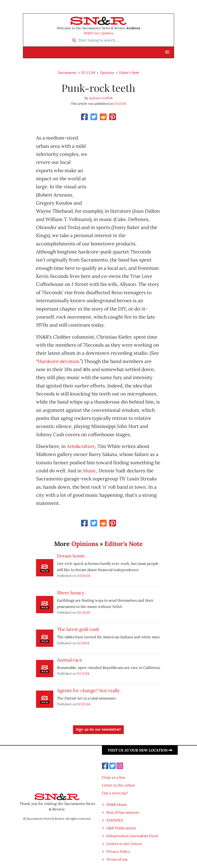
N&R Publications (121, 828)
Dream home (71, 556)
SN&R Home (117, 804)
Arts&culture (81, 446)
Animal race (70, 660)
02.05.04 (84, 704)
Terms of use (117, 859)
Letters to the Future (124, 844)
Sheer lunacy (71, 593)
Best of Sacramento (123, 812)
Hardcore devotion (59, 361)
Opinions (107, 73)
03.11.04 (88, 73)
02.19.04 (83, 643)
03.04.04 (84, 576)
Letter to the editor (118, 785)
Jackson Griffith (101, 98)
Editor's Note (129, 73)
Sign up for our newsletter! (98, 730)
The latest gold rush (78, 629)
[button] (167, 52)
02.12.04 (83, 673)
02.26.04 (84, 612)
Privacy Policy (118, 851)
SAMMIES (115, 820)
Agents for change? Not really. (89, 690)
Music (90, 471)
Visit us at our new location (140, 750)
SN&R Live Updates (98, 33)
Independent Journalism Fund (132, 836)
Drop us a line (114, 777)
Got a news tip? (115, 793)
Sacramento (67, 73)
